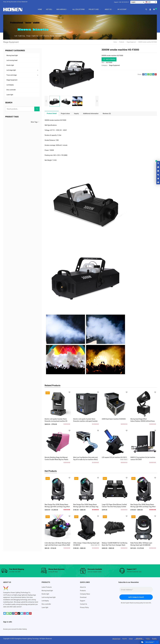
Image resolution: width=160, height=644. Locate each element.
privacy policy (139, 603)
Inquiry (76, 114)
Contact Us (84, 604)
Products (83, 591)
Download (83, 597)
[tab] (52, 113)
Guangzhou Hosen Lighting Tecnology (27, 639)
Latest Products (47, 587)
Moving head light (12, 55)
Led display (10, 85)
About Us (83, 587)
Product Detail (52, 113)
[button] (109, 59)
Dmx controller (11, 90)
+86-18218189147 (124, 2)
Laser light (10, 95)
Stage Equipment (114, 65)
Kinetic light (10, 65)
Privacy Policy (84, 607)
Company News (85, 594)
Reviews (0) (107, 114)
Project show (65, 114)
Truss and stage (12, 75)
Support (82, 601)
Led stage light (11, 70)
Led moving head (12, 60)
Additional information (91, 114)
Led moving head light (49, 597)
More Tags (35, 122)
